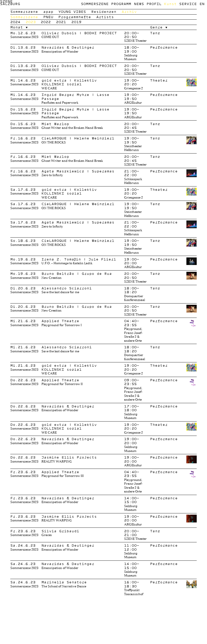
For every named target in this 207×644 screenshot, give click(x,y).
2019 (76, 22)
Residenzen (104, 12)
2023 (31, 22)
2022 (46, 22)
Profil (154, 4)
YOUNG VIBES (72, 12)
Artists (105, 17)
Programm (121, 4)
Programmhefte (75, 17)
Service (188, 4)
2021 (61, 22)
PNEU (48, 17)
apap (48, 12)
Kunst (170, 4)
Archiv (129, 12)
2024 (15, 22)
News (139, 4)
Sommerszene (95, 4)
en (202, 4)
